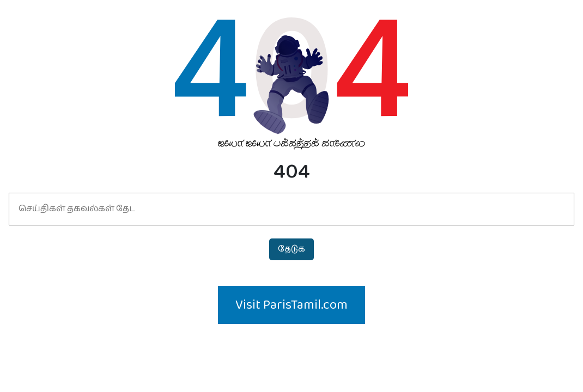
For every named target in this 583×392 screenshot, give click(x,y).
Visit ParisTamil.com (291, 305)
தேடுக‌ (291, 249)
